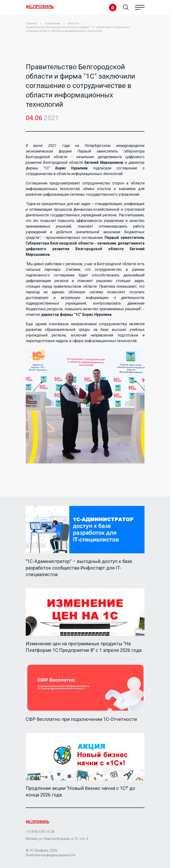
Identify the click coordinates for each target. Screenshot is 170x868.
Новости (73, 23)
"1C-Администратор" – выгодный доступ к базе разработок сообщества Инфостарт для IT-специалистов (79, 568)
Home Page (40, 7)
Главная (31, 23)
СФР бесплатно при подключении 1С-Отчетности (81, 719)
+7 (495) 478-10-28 (40, 832)
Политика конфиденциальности (51, 855)
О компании (52, 23)
